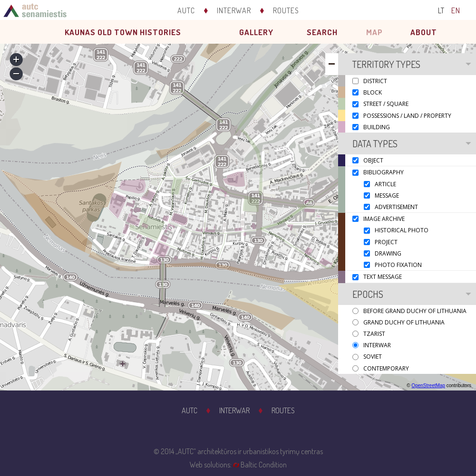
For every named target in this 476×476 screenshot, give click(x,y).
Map (374, 32)
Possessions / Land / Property (407, 116)
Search (322, 32)
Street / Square (386, 104)
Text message (383, 277)
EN (456, 10)
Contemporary (386, 368)
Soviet (373, 357)
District (375, 81)
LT (441, 10)
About (424, 32)
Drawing (388, 253)
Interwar (234, 10)
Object (373, 160)
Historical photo (402, 231)
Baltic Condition (264, 465)
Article (385, 184)
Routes (286, 10)
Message (387, 195)
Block (373, 92)
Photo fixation (398, 265)
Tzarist (374, 334)
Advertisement (396, 207)
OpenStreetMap (428, 386)
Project (386, 242)
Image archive (384, 219)
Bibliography (384, 173)
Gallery (256, 32)
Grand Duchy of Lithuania (404, 322)
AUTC (186, 10)
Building (377, 127)
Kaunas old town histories (123, 32)
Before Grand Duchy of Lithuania (415, 311)
